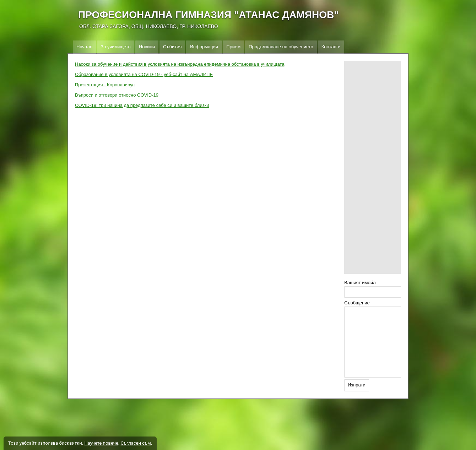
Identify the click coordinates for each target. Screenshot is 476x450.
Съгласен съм (136, 443)
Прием (233, 47)
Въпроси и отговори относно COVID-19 (117, 95)
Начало (84, 47)
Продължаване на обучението (281, 47)
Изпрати (357, 385)
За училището (115, 47)
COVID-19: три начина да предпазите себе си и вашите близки (142, 105)
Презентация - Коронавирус (105, 85)
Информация (204, 47)
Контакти (331, 47)
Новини (147, 47)
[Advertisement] (373, 167)
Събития (172, 47)
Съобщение (357, 303)
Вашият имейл (360, 283)
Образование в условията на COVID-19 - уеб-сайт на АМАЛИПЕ (144, 74)
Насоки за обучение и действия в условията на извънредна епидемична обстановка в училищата (180, 64)
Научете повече (101, 443)
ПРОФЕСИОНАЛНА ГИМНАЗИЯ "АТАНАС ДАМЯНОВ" (208, 15)
